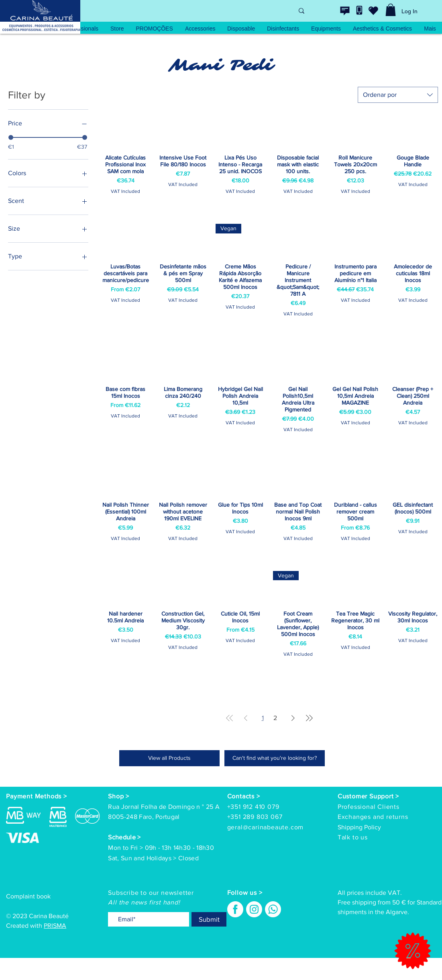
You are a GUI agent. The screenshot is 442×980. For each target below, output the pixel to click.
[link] (391, 10)
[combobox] (398, 95)
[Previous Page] (246, 718)
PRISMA (55, 926)
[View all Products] (169, 758)
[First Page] (230, 718)
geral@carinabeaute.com (266, 827)
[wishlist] (373, 10)
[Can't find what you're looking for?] (275, 758)
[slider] (11, 137)
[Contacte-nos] (345, 11)
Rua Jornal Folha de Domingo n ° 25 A (164, 807)
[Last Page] (309, 718)
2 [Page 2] (275, 718)
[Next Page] (293, 718)
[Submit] (209, 919)
